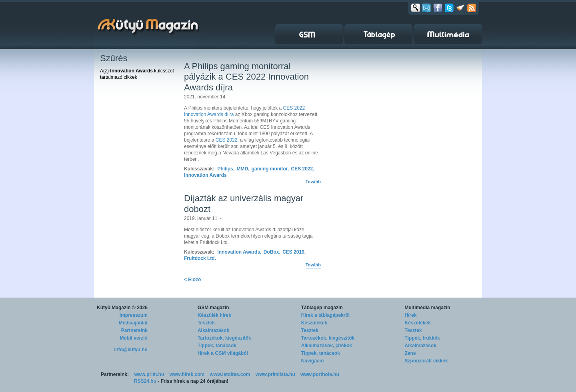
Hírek (411, 315)
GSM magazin (213, 308)
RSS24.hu (145, 381)
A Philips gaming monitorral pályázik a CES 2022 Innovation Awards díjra (246, 77)
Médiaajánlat (133, 323)
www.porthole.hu (320, 374)
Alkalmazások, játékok (327, 346)
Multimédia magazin (428, 308)
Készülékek (314, 323)
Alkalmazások (213, 330)
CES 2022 (227, 140)
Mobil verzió (134, 338)
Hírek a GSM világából (223, 353)
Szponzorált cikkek (426, 361)
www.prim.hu (149, 374)
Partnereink (134, 330)
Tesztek (206, 323)
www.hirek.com (187, 374)
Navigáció (313, 361)
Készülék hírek (214, 315)
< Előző (192, 280)
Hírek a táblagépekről (325, 315)
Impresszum (134, 315)
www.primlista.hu (275, 374)
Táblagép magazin (322, 308)
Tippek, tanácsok (217, 346)
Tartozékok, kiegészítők (224, 338)
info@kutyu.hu (131, 350)
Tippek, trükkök (422, 338)
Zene (410, 353)
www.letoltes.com (230, 374)
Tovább (313, 182)
